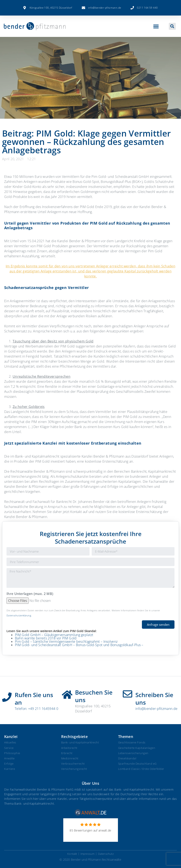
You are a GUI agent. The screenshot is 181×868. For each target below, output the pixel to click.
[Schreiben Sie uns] (127, 694)
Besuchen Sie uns (94, 696)
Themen (126, 737)
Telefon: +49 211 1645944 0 (36, 709)
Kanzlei (11, 737)
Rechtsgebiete (74, 737)
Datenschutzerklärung (19, 615)
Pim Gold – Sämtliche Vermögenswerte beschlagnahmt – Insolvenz (66, 642)
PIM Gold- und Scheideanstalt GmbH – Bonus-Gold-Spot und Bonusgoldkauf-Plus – (79, 645)
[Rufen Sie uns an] (7, 696)
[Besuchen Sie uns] (67, 693)
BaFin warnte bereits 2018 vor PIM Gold (46, 638)
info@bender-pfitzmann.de (156, 709)
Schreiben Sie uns (154, 699)
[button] (156, 26)
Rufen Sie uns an (34, 699)
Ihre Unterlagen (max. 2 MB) (30, 594)
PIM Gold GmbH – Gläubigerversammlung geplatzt (54, 635)
